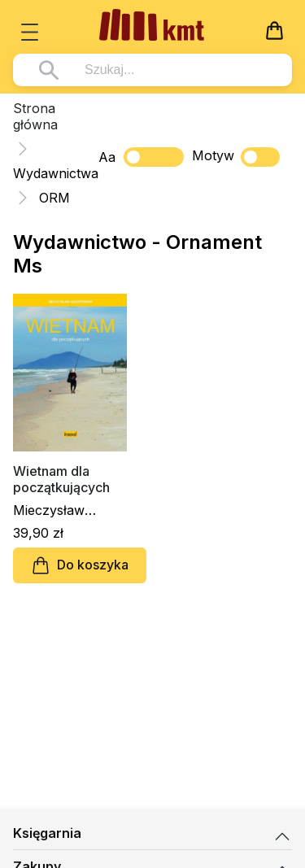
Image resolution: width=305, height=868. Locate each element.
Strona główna (35, 116)
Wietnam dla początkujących (61, 479)
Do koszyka (80, 565)
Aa (107, 157)
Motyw (236, 157)
